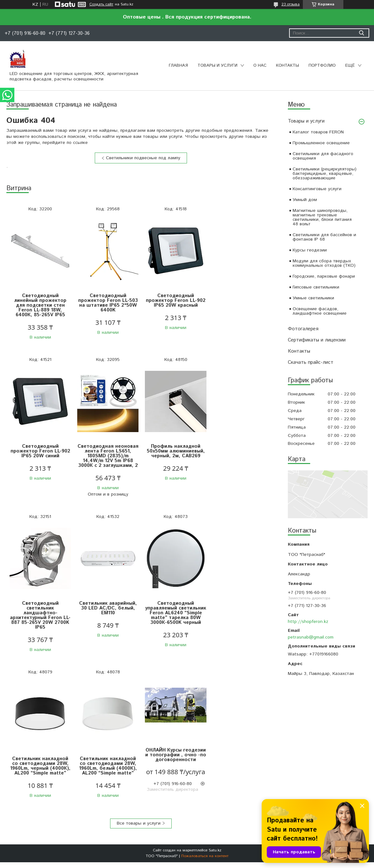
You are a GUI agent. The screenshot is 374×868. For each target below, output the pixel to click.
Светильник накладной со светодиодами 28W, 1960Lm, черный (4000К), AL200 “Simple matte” (107, 610)
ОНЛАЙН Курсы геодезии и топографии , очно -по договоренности (241, 599)
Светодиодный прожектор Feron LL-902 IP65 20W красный (174, 300)
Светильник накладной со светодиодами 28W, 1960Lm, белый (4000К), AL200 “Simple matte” (174, 610)
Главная (178, 66)
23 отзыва (291, 4)
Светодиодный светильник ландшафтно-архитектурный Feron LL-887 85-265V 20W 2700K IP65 (174, 458)
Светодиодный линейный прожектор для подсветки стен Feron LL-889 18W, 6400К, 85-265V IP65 (40, 305)
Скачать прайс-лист (311, 362)
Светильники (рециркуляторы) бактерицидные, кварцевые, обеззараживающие (325, 174)
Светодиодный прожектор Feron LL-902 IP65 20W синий (241, 300)
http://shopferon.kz (308, 622)
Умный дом (305, 200)
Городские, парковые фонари (324, 276)
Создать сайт (101, 4)
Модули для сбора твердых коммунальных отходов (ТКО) (324, 263)
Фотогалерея (303, 329)
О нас (260, 66)
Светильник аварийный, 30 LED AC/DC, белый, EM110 (241, 451)
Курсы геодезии (310, 250)
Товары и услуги (217, 66)
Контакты (288, 66)
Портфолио (322, 66)
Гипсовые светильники (316, 287)
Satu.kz (215, 704)
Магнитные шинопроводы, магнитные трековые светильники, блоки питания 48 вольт (322, 217)
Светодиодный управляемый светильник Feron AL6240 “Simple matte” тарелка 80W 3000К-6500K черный (40, 615)
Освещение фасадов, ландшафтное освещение (320, 311)
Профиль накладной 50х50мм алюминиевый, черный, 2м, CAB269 (107, 451)
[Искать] (361, 33)
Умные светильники (313, 298)
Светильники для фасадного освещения (323, 156)
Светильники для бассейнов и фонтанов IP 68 (324, 237)
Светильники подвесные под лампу (143, 158)
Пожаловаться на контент (205, 710)
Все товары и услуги (139, 677)
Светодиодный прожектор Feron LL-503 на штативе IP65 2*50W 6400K (107, 303)
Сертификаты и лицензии (317, 340)
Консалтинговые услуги (317, 189)
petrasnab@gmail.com (311, 637)
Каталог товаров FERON (318, 132)
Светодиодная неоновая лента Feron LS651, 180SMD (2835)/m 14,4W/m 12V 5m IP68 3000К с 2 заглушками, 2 (40, 456)
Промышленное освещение (321, 143)
